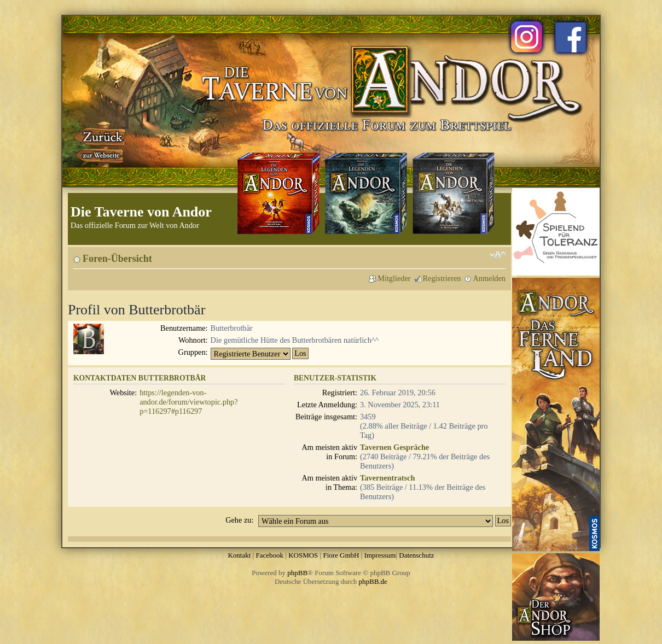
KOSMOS (303, 555)
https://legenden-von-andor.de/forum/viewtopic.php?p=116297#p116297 (188, 402)
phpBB (297, 573)
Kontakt (239, 555)
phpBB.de (373, 581)
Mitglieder (394, 278)
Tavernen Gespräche (394, 447)
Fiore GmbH (341, 555)
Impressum (380, 555)
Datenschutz (416, 555)
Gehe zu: (239, 520)
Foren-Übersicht (117, 259)
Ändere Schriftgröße (498, 255)
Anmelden (489, 278)
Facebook (269, 555)
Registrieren (442, 278)
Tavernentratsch (387, 478)
